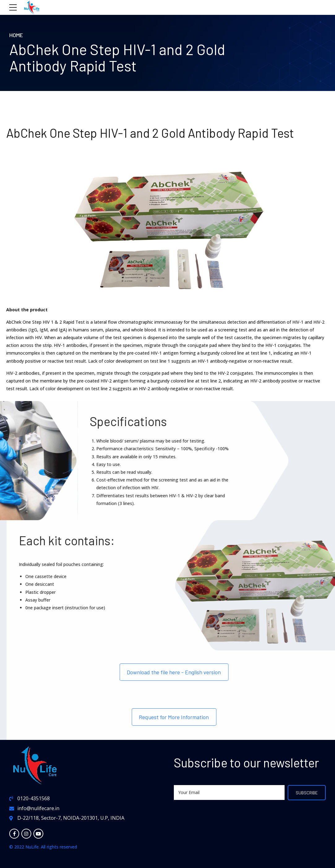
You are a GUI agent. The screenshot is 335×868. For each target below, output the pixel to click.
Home (16, 35)
